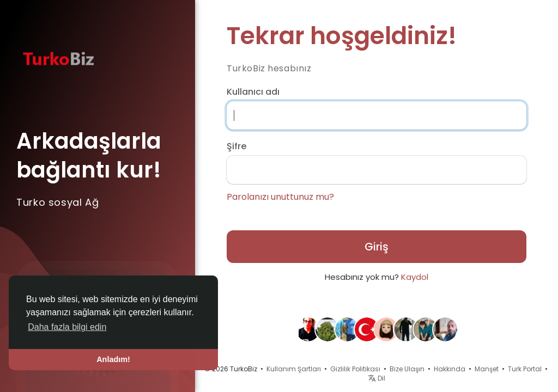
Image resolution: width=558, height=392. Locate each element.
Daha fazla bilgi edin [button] (67, 327)
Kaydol (415, 277)
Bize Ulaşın (407, 369)
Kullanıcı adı (253, 92)
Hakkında (450, 369)
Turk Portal (525, 369)
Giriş (377, 247)
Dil (377, 378)
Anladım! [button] (113, 359)
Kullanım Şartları (294, 369)
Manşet (487, 369)
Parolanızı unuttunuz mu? (280, 197)
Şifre (236, 146)
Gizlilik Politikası (355, 369)
